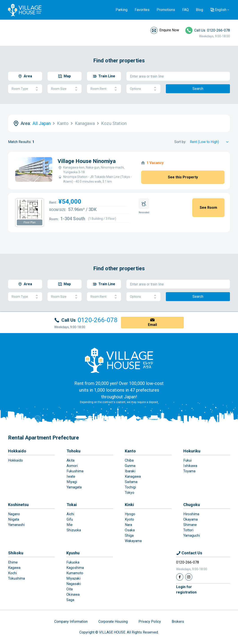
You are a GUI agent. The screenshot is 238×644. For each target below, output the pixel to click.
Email (152, 325)
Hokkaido (17, 451)
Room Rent (104, 89)
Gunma (130, 466)
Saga (70, 600)
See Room (208, 208)
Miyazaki (73, 578)
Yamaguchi (192, 535)
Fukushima (75, 471)
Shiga (129, 535)
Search (198, 89)
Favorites (142, 10)
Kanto (130, 451)
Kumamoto (75, 573)
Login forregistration (186, 590)
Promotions (166, 10)
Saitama (131, 482)
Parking (122, 10)
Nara (128, 525)
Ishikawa (190, 466)
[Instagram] (189, 577)
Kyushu (73, 553)
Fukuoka (73, 562)
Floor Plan (30, 222)
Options (143, 89)
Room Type (25, 89)
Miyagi (72, 482)
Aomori (72, 466)
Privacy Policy (150, 622)
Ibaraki (130, 471)
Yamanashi (16, 525)
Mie (70, 525)
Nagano (14, 514)
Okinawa (73, 594)
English (221, 10)
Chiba (129, 460)
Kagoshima (75, 568)
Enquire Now (169, 30)
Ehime (13, 562)
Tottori (188, 530)
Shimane (190, 525)
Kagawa (14, 568)
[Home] (119, 360)
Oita (69, 589)
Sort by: (180, 142)
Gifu (70, 519)
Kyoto (129, 519)
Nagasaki (74, 584)
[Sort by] (210, 142)
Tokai (72, 505)
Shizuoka (74, 530)
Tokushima (16, 578)
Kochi (12, 573)
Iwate (71, 476)
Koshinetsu (18, 505)
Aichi (70, 514)
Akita (70, 460)
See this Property (183, 177)
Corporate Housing (113, 622)
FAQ (185, 10)
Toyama (189, 471)
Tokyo (130, 493)
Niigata (14, 519)
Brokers (178, 622)
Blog (199, 10)
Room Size (65, 89)
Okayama (190, 519)
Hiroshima (191, 514)
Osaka (130, 530)
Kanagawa (133, 476)
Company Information (71, 622)
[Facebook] (180, 577)
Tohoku (74, 451)
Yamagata (74, 487)
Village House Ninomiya (87, 161)
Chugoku (192, 505)
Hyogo (130, 514)
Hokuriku (192, 451)
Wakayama (133, 541)
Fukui (187, 460)
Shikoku (16, 553)
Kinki (129, 505)
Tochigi (130, 487)
